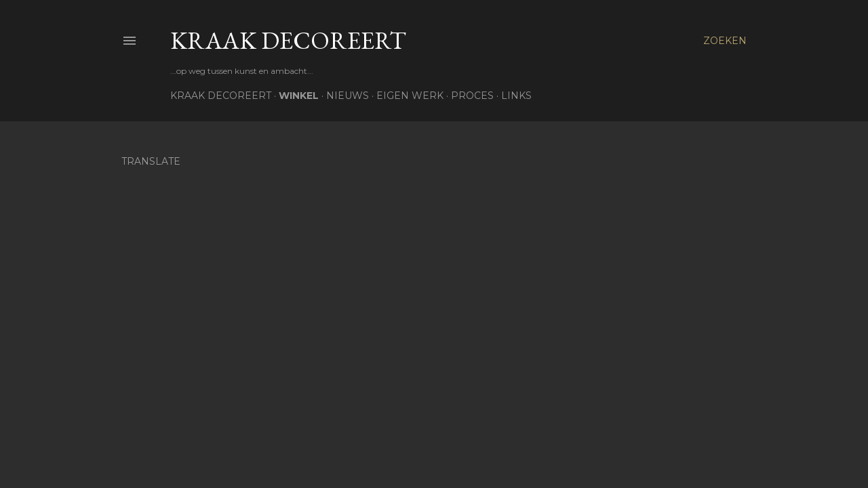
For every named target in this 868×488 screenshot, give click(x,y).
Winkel (299, 96)
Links (516, 96)
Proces (472, 96)
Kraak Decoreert (288, 40)
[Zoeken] (725, 41)
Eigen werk (410, 96)
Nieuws (348, 96)
